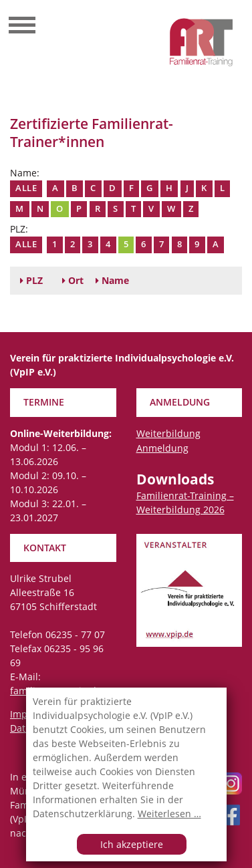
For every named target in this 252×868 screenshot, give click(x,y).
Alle (26, 188)
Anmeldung (162, 448)
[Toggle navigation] (22, 27)
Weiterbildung (168, 433)
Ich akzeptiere (132, 844)
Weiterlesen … (169, 814)
